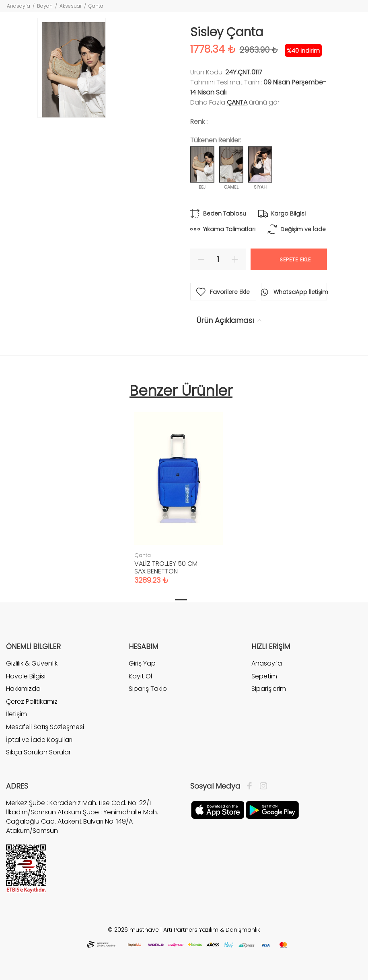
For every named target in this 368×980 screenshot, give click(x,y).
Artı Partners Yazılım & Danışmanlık (212, 930)
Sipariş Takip (148, 689)
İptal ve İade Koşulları (39, 740)
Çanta (96, 6)
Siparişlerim (269, 689)
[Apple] (218, 809)
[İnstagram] (261, 786)
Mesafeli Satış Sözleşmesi (45, 727)
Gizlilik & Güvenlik (32, 664)
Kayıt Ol (140, 676)
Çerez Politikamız (32, 702)
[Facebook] (252, 786)
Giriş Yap (142, 664)
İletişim (16, 714)
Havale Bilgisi (26, 676)
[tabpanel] (179, 490)
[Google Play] (272, 809)
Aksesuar (71, 6)
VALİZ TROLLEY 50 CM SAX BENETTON (166, 567)
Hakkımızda (23, 689)
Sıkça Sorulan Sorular (38, 752)
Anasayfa (19, 6)
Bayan (45, 6)
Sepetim (264, 676)
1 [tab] (181, 600)
